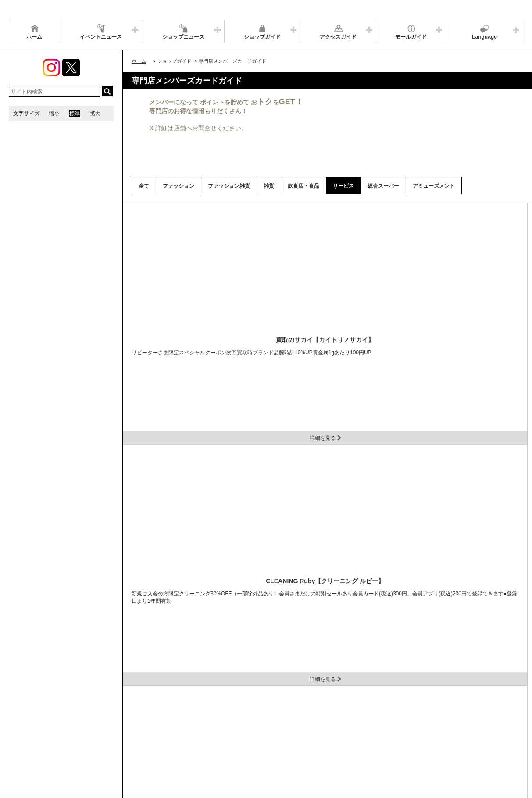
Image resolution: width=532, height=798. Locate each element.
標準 (75, 114)
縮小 (54, 114)
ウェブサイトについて (141, 726)
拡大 (95, 114)
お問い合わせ (443, 726)
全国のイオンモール (37, 737)
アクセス (95, 726)
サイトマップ (29, 726)
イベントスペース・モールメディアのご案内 (365, 726)
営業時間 (65, 726)
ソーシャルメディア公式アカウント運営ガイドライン (240, 726)
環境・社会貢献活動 (94, 737)
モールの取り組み (148, 737)
